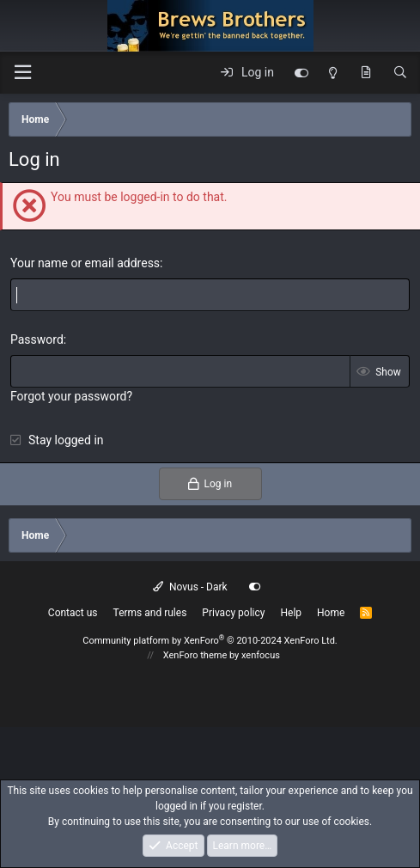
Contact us (73, 613)
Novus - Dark (190, 587)
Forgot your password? (71, 396)
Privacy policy (233, 613)
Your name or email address (85, 263)
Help (291, 613)
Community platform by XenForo (210, 641)
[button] (22, 73)
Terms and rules (150, 613)
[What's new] (366, 73)
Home (331, 613)
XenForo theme (195, 655)
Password (37, 339)
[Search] (400, 73)
